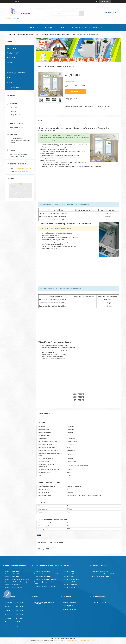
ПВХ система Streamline (54, 228)
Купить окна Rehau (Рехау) (13, 574)
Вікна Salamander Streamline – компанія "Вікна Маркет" (53, 34)
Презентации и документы (17, 73)
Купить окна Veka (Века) (13, 585)
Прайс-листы (12, 58)
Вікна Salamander (29, 34)
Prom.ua (73, 638)
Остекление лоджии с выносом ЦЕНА (46, 579)
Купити (77, 91)
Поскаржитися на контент (73, 640)
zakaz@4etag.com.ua (21, 171)
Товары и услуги (46, 27)
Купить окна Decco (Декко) (14, 587)
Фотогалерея (12, 48)
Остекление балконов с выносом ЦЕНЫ (47, 574)
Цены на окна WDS (69, 571)
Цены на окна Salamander (71, 579)
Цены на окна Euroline (70, 585)
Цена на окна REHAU (70, 574)
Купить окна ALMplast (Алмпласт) (16, 582)
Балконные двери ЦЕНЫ (100, 571)
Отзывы (10, 83)
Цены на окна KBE (69, 577)
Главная (31, 27)
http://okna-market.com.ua (22, 168)
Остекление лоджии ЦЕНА (42, 577)
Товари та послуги (16, 34)
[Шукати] (81, 13)
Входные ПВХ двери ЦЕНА (100, 577)
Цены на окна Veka (69, 587)
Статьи (9, 68)
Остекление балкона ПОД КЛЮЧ (44, 586)
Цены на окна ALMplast (71, 582)
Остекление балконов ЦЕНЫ (43, 571)
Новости (10, 63)
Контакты (76, 27)
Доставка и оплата (92, 27)
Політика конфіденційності (89, 640)
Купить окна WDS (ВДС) (12, 571)
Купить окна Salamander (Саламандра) (17, 579)
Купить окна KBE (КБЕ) (12, 577)
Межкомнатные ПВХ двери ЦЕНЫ (103, 574)
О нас (62, 27)
